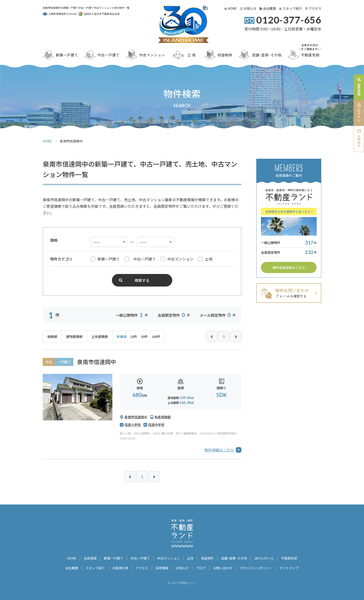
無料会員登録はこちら (289, 267)
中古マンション (169, 558)
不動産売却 (289, 558)
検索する (142, 280)
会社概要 (270, 8)
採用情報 (162, 568)
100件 (156, 336)
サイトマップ (289, 568)
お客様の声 (120, 568)
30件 (144, 336)
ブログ (201, 568)
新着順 (122, 336)
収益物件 (207, 558)
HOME (232, 8)
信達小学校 (133, 425)
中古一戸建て (140, 558)
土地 (190, 558)
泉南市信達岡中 (97, 362)
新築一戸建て (114, 558)
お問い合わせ (223, 568)
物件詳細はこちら (219, 450)
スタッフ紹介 (292, 8)
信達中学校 (156, 425)
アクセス (315, 8)
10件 (134, 336)
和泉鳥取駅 (163, 417)
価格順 (52, 336)
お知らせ (250, 8)
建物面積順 (74, 336)
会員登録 (90, 558)
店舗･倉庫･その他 (234, 558)
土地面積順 (100, 336)
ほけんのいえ (264, 558)
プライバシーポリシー (256, 568)
